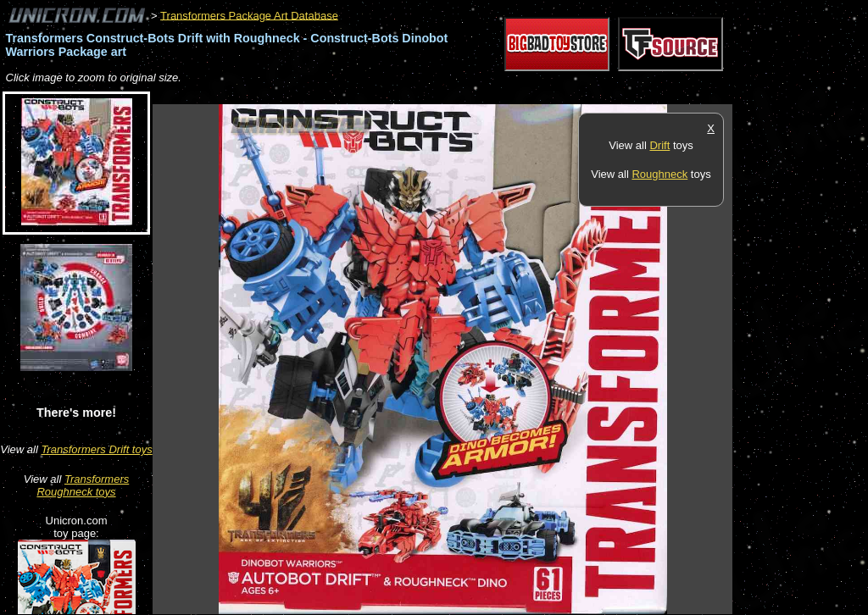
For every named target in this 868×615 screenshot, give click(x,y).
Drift (659, 145)
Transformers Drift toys (96, 449)
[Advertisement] (461, 95)
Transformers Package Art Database (249, 15)
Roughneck (659, 174)
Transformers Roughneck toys (83, 485)
